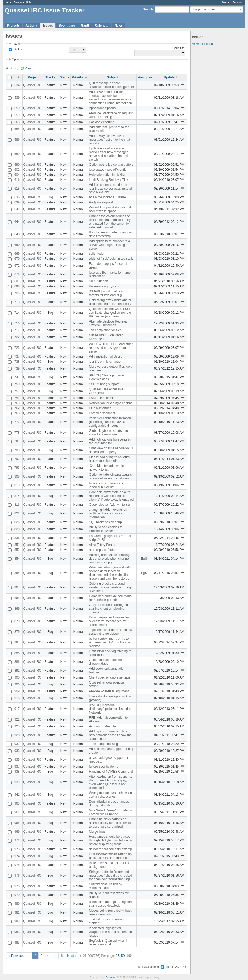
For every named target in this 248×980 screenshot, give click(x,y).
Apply (14, 68)
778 (17, 433)
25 (117, 956)
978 (17, 886)
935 (17, 760)
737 (17, 357)
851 (17, 545)
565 (17, 122)
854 (17, 559)
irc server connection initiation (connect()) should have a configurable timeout (110, 422)
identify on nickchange (105, 362)
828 (17, 529)
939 (17, 782)
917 (17, 709)
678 (17, 274)
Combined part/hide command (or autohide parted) (110, 598)
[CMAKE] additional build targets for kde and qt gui (107, 293)
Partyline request (101, 202)
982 (17, 921)
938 (17, 772)
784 (17, 441)
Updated (170, 77)
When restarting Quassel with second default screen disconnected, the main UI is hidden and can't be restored (110, 573)
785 (17, 450)
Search (148, 9)
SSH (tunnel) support (104, 384)
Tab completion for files (105, 330)
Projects (19, 2)
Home (8, 2)
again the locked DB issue (107, 197)
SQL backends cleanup (105, 522)
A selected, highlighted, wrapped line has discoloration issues (110, 932)
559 (17, 115)
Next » (72, 956)
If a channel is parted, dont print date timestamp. (111, 234)
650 (17, 245)
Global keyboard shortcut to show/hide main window (108, 433)
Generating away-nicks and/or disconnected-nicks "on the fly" (111, 302)
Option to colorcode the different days (105, 662)
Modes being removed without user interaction (110, 912)
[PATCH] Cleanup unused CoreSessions (107, 377)
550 (17, 108)
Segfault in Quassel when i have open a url (108, 943)
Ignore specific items (103, 767)
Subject (112, 77)
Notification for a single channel (111, 403)
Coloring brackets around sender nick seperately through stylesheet (111, 587)
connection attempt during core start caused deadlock (111, 904)
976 (17, 876)
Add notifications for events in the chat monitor (110, 441)
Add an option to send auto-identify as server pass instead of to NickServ (110, 189)
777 (17, 422)
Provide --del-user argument (109, 691)
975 (17, 865)
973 (17, 849)
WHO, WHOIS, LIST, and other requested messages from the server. (111, 348)
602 (17, 170)
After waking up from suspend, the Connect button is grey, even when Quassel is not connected (110, 782)
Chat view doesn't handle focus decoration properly (111, 450)
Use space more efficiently (108, 170)
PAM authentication (103, 398)
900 (17, 677)
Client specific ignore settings (110, 677)
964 (17, 812)
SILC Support (99, 281)
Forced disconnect (102, 413)
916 (17, 698)
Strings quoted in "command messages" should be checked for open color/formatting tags (110, 876)
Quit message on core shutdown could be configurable (111, 85)
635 (17, 197)
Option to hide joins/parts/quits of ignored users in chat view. (110, 476)
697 (17, 281)
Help (29, 2)
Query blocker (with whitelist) (109, 505)
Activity (31, 26)
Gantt (85, 26)
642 (17, 209)
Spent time (67, 26)
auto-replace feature (103, 550)
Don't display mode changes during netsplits (109, 803)
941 (17, 795)
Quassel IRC (32, 85)
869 (17, 609)
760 (17, 403)
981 (17, 912)
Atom (168, 967)
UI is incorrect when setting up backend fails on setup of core (110, 856)
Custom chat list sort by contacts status (106, 886)
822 (17, 513)
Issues (48, 26)
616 (17, 180)
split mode (96, 254)
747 (17, 377)
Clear (29, 68)
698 (17, 286)
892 (17, 671)
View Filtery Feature (103, 545)
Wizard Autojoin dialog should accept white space (110, 209)
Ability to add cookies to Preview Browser (106, 529)
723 (17, 348)
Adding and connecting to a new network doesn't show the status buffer (110, 735)
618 (17, 189)
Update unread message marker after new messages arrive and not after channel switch (109, 154)
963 (17, 803)
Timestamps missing (103, 744)
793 (17, 468)
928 (17, 735)
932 (17, 744)
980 (17, 904)
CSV (177, 967)
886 (17, 662)
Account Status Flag (103, 726)
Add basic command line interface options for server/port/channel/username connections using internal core (111, 98)
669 (17, 254)
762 (17, 408)
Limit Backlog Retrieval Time (109, 180)
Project (33, 77)
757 (17, 398)
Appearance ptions (102, 108)
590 (17, 165)
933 (17, 751)
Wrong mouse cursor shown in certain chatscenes (110, 795)
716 (17, 323)
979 (17, 895)
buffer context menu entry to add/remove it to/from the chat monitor (110, 642)
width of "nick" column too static (111, 259)
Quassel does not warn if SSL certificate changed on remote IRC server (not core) (110, 313)
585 (17, 129)
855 (17, 573)
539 (17, 98)
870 (17, 621)
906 (17, 684)
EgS (144, 559)
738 (17, 362)
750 (17, 384)
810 (17, 485)
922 (17, 719)
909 (17, 691)
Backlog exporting (102, 122)
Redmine (111, 977)
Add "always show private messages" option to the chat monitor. (109, 140)
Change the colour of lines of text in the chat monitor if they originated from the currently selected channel (110, 222)
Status (18, 49)
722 (17, 337)
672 (17, 266)
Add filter (180, 48)
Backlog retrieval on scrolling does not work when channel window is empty (109, 559)
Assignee (145, 77)
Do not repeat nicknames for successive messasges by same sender (109, 621)
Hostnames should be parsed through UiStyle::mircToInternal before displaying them (111, 840)
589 (17, 154)
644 (17, 222)
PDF (185, 967)
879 (17, 632)
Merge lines (97, 832)
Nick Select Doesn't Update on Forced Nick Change (110, 812)
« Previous (16, 956)
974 (17, 856)
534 (17, 85)
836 (17, 538)
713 (17, 302)
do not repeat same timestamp (110, 849)
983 (17, 932)
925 (17, 726)
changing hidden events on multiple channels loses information (108, 513)
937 (17, 767)
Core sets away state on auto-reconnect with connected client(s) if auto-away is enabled (111, 496)
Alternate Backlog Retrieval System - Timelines (108, 323)
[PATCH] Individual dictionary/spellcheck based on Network (111, 709)
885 (17, 653)
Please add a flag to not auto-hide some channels (110, 459)
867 (17, 587)
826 (17, 522)
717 (17, 330)
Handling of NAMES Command (111, 772)
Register (238, 2)
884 (17, 642)
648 (17, 234)
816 (17, 505)
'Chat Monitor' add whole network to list (106, 468)
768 (17, 413)
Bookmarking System (104, 286)
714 (17, 313)
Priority (77, 77)
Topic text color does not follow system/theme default (111, 632)
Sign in (226, 2)
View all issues (202, 44)
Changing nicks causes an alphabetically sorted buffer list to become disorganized (110, 823)
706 (17, 293)
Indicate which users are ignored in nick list (106, 485)
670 (17, 259)
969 (17, 832)
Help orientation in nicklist (107, 175)
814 (17, 496)
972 (17, 840)
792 (17, 459)
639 (17, 202)
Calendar (102, 26)
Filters (16, 44)
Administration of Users (105, 357)
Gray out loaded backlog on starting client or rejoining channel (108, 609)
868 (17, 598)
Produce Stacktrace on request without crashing (111, 115)
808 (17, 476)
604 (17, 175)
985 (17, 943)
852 (17, 550)
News (119, 26)
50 (123, 956)
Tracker (51, 77)
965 (17, 823)
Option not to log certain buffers (111, 165)
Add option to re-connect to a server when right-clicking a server (109, 245)
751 (17, 391)
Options (17, 59)
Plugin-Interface (100, 408)
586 (17, 140)
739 (17, 368)
